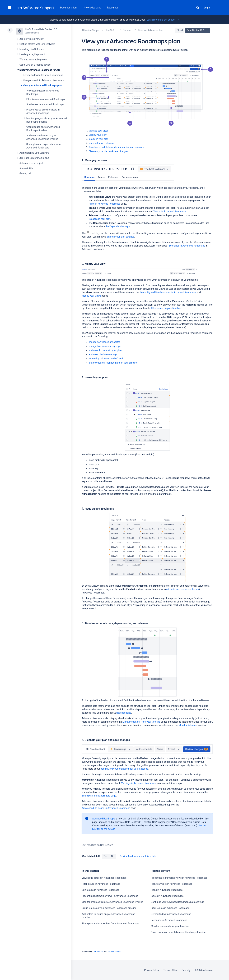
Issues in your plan (98, 139)
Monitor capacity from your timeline (141, 722)
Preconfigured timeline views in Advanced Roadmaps (168, 292)
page (99, 796)
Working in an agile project (34, 60)
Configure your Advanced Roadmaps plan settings (177, 902)
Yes (105, 856)
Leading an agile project (32, 54)
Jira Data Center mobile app (34, 158)
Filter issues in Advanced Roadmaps (46, 99)
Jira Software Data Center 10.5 (41, 29)
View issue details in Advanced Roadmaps (104, 878)
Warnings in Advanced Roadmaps (138, 783)
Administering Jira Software (34, 153)
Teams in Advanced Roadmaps (170, 211)
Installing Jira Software (32, 49)
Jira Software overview (32, 39)
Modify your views (91, 296)
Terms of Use (170, 970)
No (113, 856)
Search (198, 8)
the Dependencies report (118, 226)
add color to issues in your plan (105, 350)
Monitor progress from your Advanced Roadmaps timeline (112, 902)
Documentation (69, 8)
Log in (207, 8)
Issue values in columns (101, 143)
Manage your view (98, 131)
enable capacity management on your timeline (113, 363)
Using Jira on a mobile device (35, 65)
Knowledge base (92, 8)
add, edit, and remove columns (182, 589)
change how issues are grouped (105, 346)
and (106, 359)
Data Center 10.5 (198, 30)
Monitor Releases (188, 725)
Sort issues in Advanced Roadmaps (45, 104)
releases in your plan (99, 219)
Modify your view (97, 135)
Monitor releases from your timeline (170, 926)
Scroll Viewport (114, 952)
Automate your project (31, 163)
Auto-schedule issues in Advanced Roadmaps (106, 808)
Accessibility (26, 168)
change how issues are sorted (104, 342)
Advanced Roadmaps (103, 819)
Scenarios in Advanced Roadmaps (187, 246)
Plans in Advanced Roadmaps (104, 204)
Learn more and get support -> (163, 20)
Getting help (26, 173)
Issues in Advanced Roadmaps (167, 896)
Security (186, 970)
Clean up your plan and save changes (108, 151)
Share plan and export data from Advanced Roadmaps (110, 924)
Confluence (98, 952)
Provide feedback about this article (138, 856)
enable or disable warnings (103, 354)
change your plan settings (121, 237)
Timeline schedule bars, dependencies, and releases (116, 147)
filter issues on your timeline (166, 308)
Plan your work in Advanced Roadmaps (44, 80)
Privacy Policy (152, 970)
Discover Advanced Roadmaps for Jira (40, 70)
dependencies (124, 713)
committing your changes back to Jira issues (124, 769)
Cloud (180, 30)
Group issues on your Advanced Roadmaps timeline (109, 908)
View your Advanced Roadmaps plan (43, 85)
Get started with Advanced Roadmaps (43, 75)
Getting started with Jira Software (37, 44)
